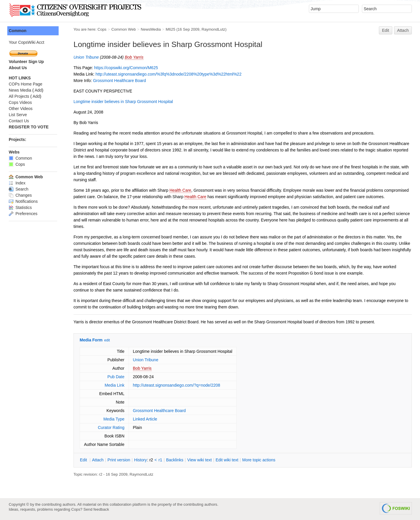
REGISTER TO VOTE (29, 127)
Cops (102, 29)
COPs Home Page (26, 84)
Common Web (124, 29)
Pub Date (116, 377)
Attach (403, 30)
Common (18, 31)
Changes (20, 195)
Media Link (115, 385)
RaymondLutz (213, 29)
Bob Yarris (134, 57)
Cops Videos (20, 102)
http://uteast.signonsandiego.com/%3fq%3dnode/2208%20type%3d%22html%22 (168, 74)
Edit (386, 30)
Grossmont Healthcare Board (119, 81)
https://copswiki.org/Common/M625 (126, 68)
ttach (98, 460)
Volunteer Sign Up (26, 62)
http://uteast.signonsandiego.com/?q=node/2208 (177, 385)
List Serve (18, 115)
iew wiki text (199, 460)
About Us (18, 68)
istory (141, 460)
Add (38, 90)
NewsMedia (151, 29)
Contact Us (19, 121)
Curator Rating (111, 427)
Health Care (180, 190)
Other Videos (21, 109)
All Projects (19, 96)
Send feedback (96, 509)
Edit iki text (227, 460)
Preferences (23, 214)
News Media (20, 90)
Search (19, 189)
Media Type (114, 419)
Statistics (20, 207)
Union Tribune (86, 57)
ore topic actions (259, 460)
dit (84, 460)
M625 (170, 29)
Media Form (91, 340)
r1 (160, 460)
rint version (119, 460)
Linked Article (145, 419)
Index (17, 183)
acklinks (175, 460)
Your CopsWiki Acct (27, 42)
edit (107, 340)
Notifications (23, 201)
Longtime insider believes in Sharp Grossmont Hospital (123, 102)
